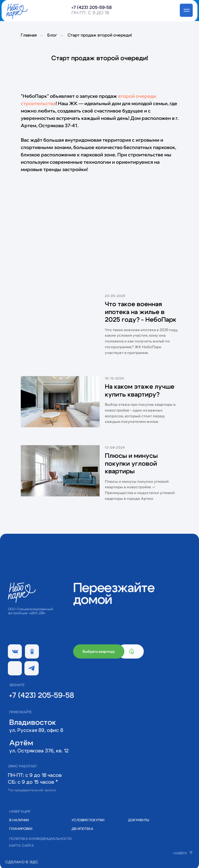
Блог (52, 35)
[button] (141, 820)
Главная (29, 35)
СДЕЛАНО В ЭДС (22, 862)
